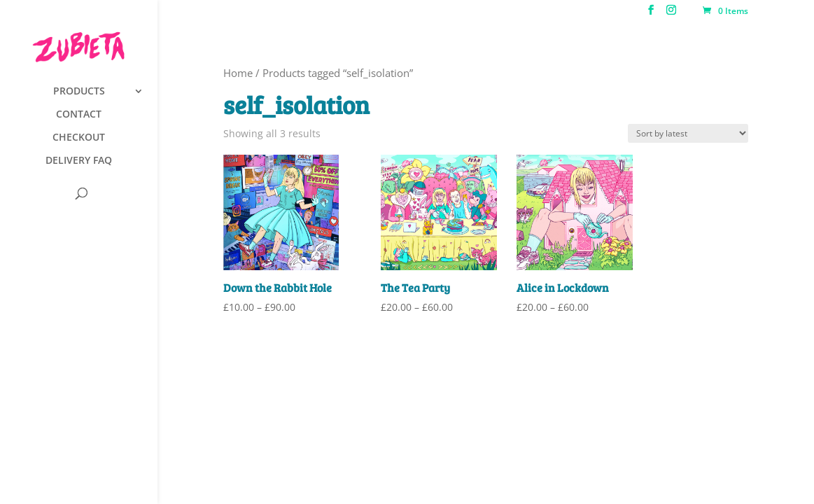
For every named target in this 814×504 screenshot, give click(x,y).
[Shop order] (688, 133)
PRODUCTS (79, 92)
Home (238, 73)
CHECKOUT (79, 138)
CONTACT (79, 115)
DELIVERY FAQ (79, 161)
